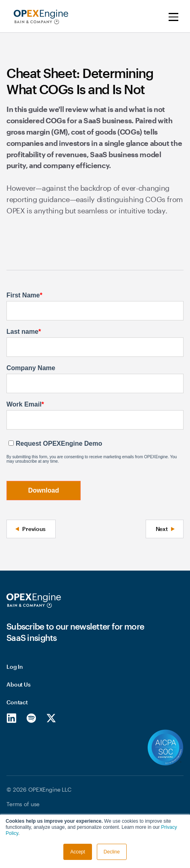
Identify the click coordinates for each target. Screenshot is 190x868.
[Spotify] (31, 718)
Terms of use (23, 804)
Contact (17, 702)
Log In (15, 667)
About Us (19, 684)
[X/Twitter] (51, 718)
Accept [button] (78, 852)
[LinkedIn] (11, 718)
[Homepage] (34, 600)
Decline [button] (112, 852)
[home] (39, 17)
